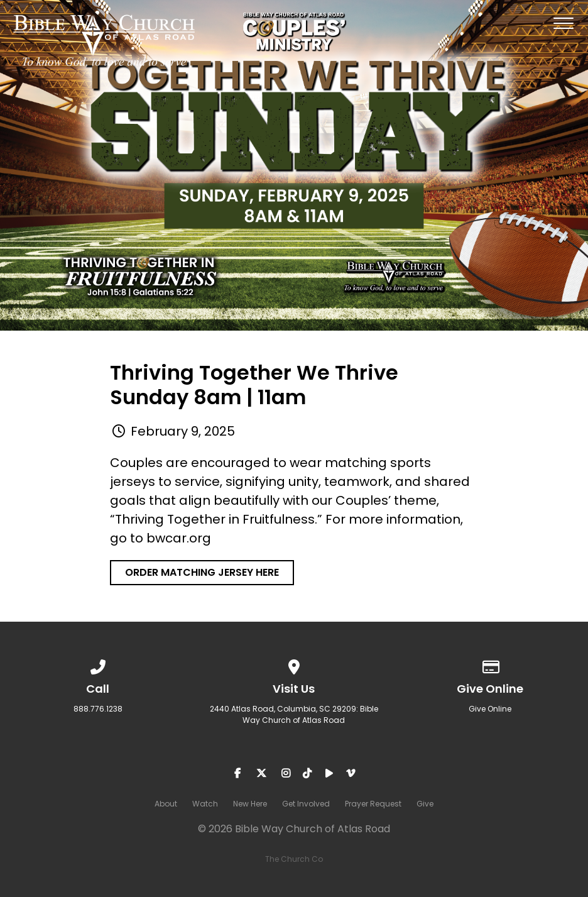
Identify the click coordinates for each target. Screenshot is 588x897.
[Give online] (490, 665)
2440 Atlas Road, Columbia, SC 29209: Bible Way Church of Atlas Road (294, 714)
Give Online (490, 709)
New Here (250, 804)
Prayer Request (373, 804)
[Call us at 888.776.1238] (98, 665)
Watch (205, 804)
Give (425, 804)
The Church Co (294, 859)
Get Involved (306, 804)
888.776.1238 (98, 709)
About (166, 804)
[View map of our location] (294, 665)
